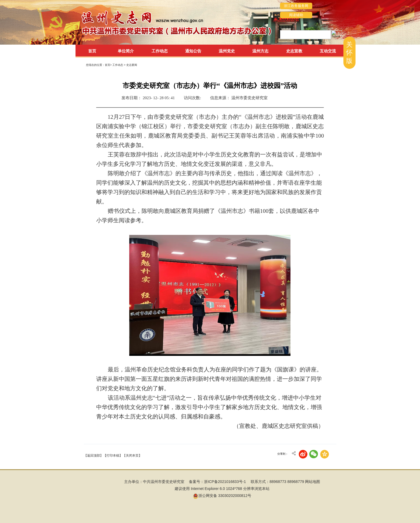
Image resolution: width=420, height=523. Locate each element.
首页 (92, 51)
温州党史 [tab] (227, 51)
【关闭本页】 (132, 456)
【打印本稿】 (113, 456)
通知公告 (193, 51)
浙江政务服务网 (296, 6)
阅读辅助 (296, 15)
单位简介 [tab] (126, 51)
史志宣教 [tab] (294, 51)
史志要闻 (132, 65)
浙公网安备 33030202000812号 (222, 496)
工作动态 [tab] (160, 51)
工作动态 (118, 65)
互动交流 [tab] (328, 51)
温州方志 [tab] (260, 51)
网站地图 (313, 482)
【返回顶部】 (94, 456)
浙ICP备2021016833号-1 (225, 482)
